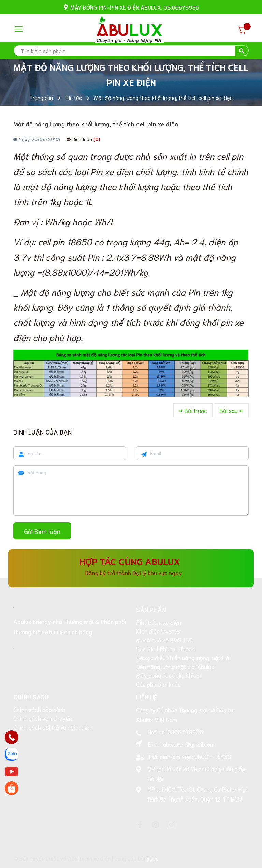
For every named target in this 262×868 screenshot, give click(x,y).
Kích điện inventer (159, 631)
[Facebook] (140, 825)
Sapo (152, 858)
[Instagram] (171, 825)
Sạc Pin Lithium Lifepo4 (166, 649)
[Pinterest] (156, 825)
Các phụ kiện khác (158, 684)
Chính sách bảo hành (39, 709)
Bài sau (231, 410)
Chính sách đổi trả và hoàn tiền (52, 727)
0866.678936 (185, 732)
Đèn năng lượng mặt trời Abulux (175, 666)
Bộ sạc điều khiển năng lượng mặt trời (183, 657)
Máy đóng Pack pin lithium (169, 675)
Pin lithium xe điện (159, 622)
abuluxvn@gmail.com (189, 744)
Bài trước (193, 410)
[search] (131, 51)
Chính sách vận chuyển (43, 718)
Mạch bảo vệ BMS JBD (164, 640)
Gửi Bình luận (42, 531)
